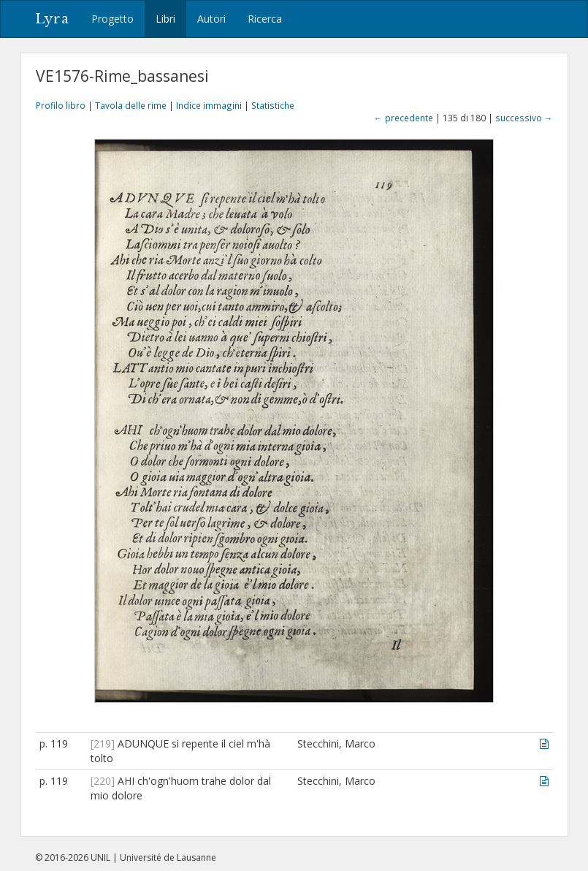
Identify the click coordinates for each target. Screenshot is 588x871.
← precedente (404, 118)
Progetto (112, 19)
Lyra (52, 19)
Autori (211, 19)
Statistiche (273, 105)
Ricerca (265, 19)
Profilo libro (61, 105)
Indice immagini (209, 105)
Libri (165, 19)
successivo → (524, 118)
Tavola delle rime (131, 105)
